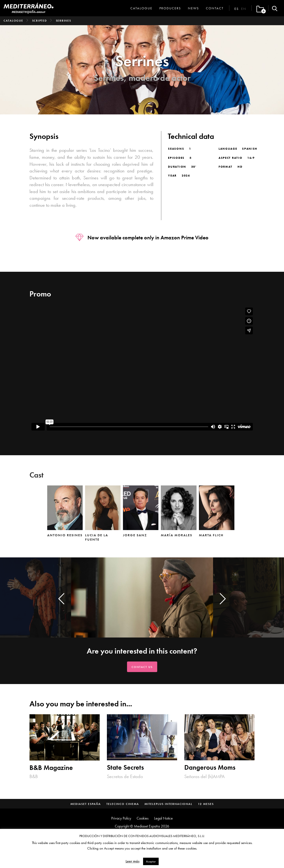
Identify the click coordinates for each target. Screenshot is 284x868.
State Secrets (125, 767)
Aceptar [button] (151, 861)
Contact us (142, 667)
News (193, 8)
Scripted (40, 21)
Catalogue (141, 8)
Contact (215, 8)
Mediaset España (86, 804)
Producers (170, 8)
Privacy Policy (121, 818)
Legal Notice (163, 818)
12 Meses (206, 804)
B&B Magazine (51, 768)
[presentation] (61, 599)
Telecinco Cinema (123, 804)
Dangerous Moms (210, 767)
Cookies (143, 818)
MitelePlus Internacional (168, 804)
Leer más (133, 861)
